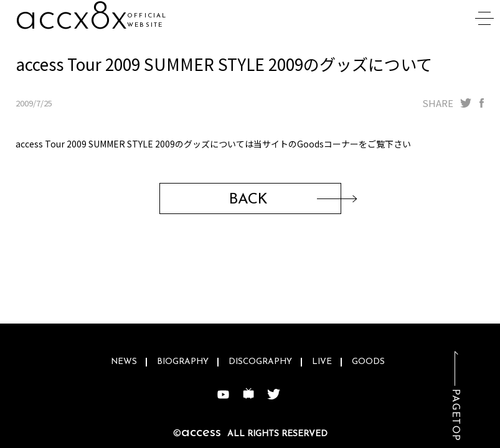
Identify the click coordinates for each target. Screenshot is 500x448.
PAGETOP (455, 415)
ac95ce (76, 18)
